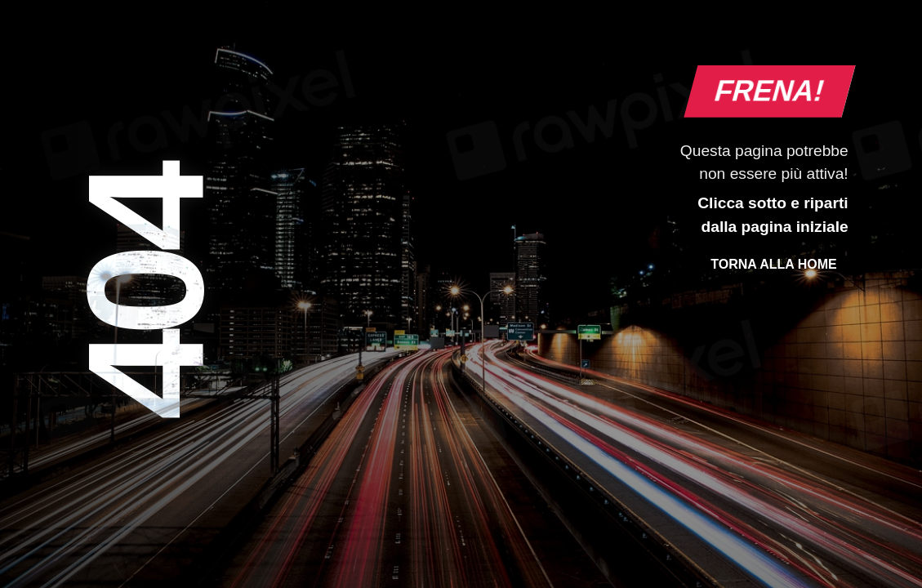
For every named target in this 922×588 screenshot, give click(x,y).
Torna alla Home (773, 264)
